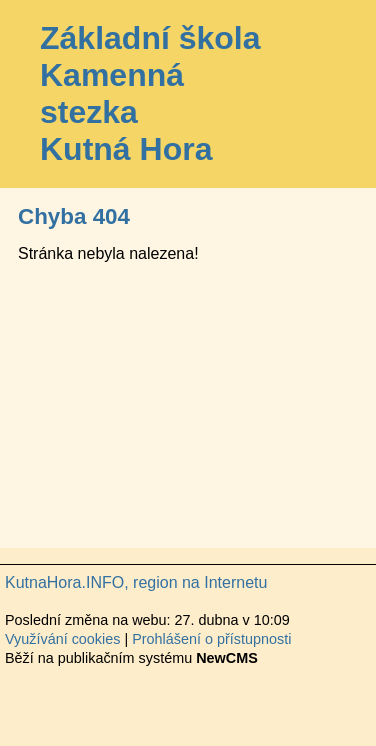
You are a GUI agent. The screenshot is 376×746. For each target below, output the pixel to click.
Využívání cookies (62, 639)
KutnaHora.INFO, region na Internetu (136, 582)
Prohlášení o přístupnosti (211, 639)
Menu (335, 94)
